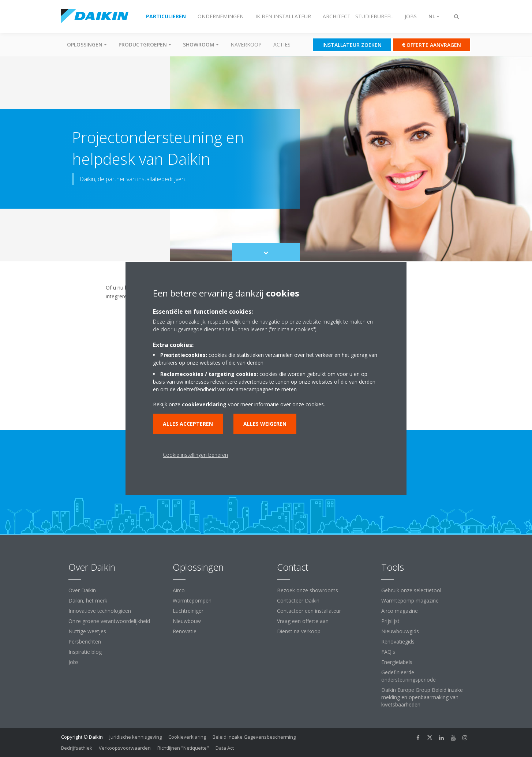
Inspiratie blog (85, 652)
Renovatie (185, 631)
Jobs (74, 662)
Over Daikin (82, 590)
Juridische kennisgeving (136, 737)
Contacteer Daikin (298, 601)
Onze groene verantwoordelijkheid (109, 621)
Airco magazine (400, 611)
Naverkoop (246, 44)
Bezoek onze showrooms (308, 590)
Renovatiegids (398, 642)
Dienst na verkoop (299, 631)
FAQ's (388, 652)
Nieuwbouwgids (400, 631)
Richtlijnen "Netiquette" (183, 748)
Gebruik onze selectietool (411, 590)
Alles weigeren (265, 424)
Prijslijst (390, 621)
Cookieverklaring (187, 737)
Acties (282, 44)
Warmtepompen (192, 601)
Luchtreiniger (188, 611)
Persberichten (85, 642)
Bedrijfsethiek (77, 748)
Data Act (225, 748)
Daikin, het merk (88, 601)
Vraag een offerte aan (303, 621)
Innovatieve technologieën (100, 611)
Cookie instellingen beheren (195, 455)
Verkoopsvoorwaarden (125, 748)
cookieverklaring (204, 404)
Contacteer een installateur (309, 611)
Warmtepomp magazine (410, 601)
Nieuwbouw (187, 621)
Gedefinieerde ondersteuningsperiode (409, 676)
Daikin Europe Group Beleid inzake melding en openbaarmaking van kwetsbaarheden (422, 697)
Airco (179, 590)
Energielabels (397, 662)
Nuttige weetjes (87, 631)
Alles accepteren (188, 424)
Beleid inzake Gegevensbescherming (254, 737)
